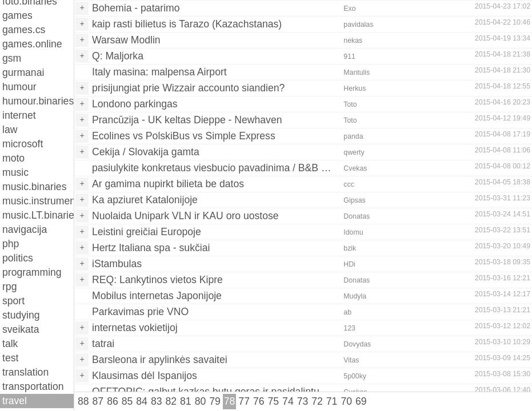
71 (332, 401)
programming (32, 272)
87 (98, 401)
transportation (33, 386)
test (10, 358)
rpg (9, 287)
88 (83, 401)
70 (346, 401)
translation (25, 372)
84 (142, 401)
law (10, 130)
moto (13, 158)
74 (288, 401)
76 (259, 401)
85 (127, 401)
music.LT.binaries (38, 215)
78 (230, 401)
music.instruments (38, 201)
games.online (32, 44)
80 (201, 401)
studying (21, 315)
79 (215, 401)
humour (19, 87)
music (15, 172)
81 (186, 401)
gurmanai (23, 72)
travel (15, 401)
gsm (12, 58)
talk (10, 344)
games (17, 15)
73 (303, 401)
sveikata (21, 329)
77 (244, 401)
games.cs (24, 30)
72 (317, 401)
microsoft (23, 144)
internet (19, 115)
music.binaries (34, 187)
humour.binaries (38, 101)
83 (157, 401)
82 (171, 401)
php (11, 244)
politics (18, 258)
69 (361, 401)
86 (113, 401)
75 (274, 401)
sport (13, 301)
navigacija (25, 229)
